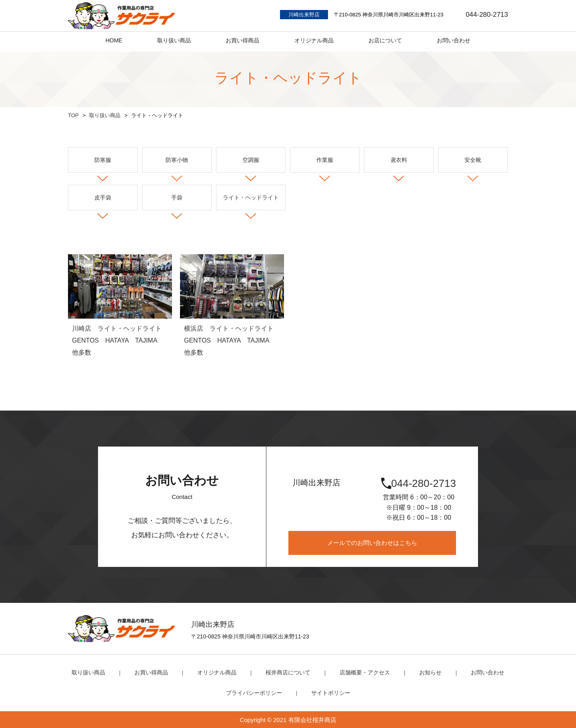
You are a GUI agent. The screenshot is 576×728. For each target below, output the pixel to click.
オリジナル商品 (220, 672)
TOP (73, 115)
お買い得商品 (157, 672)
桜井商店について (288, 672)
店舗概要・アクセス (361, 672)
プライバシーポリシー (255, 692)
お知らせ (424, 672)
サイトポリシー (329, 692)
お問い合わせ (480, 672)
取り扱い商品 (105, 115)
